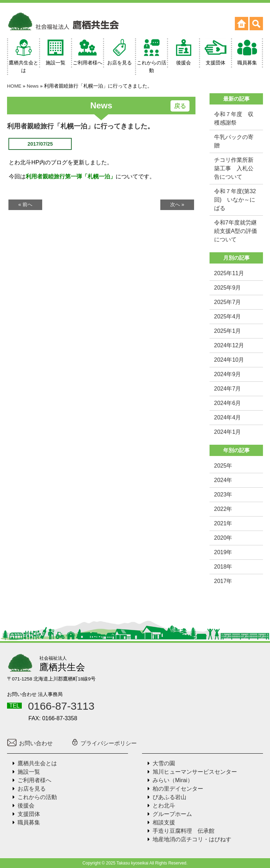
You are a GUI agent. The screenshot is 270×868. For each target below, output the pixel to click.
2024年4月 (228, 417)
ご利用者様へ (34, 780)
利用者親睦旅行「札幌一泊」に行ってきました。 (81, 126)
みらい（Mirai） (173, 780)
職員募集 (29, 822)
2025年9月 (228, 288)
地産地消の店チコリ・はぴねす (192, 839)
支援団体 (29, 814)
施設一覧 (29, 772)
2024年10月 (229, 360)
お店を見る (32, 789)
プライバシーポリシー (104, 743)
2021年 (223, 523)
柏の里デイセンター (178, 789)
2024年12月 (229, 345)
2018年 (223, 567)
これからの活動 (37, 797)
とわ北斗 (164, 806)
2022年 (223, 509)
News (33, 86)
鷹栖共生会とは (37, 763)
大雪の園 (164, 763)
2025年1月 (228, 331)
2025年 (223, 466)
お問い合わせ (30, 743)
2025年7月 (228, 302)
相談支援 (164, 822)
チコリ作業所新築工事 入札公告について (234, 168)
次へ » (177, 204)
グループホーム (172, 814)
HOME (14, 86)
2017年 (223, 581)
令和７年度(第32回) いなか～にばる (235, 200)
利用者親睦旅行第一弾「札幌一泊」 (71, 176)
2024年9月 (228, 374)
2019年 (223, 552)
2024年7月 (228, 389)
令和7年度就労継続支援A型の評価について (236, 231)
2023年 (223, 495)
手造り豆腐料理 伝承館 (184, 831)
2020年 (223, 538)
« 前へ (25, 204)
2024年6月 (228, 403)
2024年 (223, 480)
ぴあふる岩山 (169, 797)
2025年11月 (229, 273)
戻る (180, 106)
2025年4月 (228, 316)
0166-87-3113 (61, 706)
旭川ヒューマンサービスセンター (195, 772)
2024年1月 (228, 432)
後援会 (26, 806)
